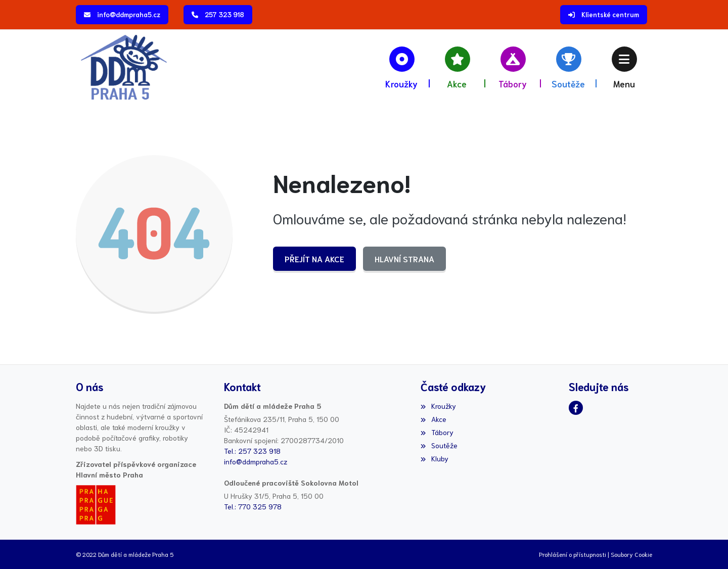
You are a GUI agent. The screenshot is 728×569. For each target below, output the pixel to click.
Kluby (434, 458)
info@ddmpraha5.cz (129, 14)
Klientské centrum (610, 14)
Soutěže (439, 445)
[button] (624, 67)
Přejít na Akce (314, 258)
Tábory (437, 432)
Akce (433, 419)
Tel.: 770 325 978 (253, 506)
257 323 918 (224, 14)
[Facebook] (576, 408)
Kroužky (438, 406)
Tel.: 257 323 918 (252, 451)
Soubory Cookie (631, 554)
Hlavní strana (404, 258)
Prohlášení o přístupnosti (573, 554)
